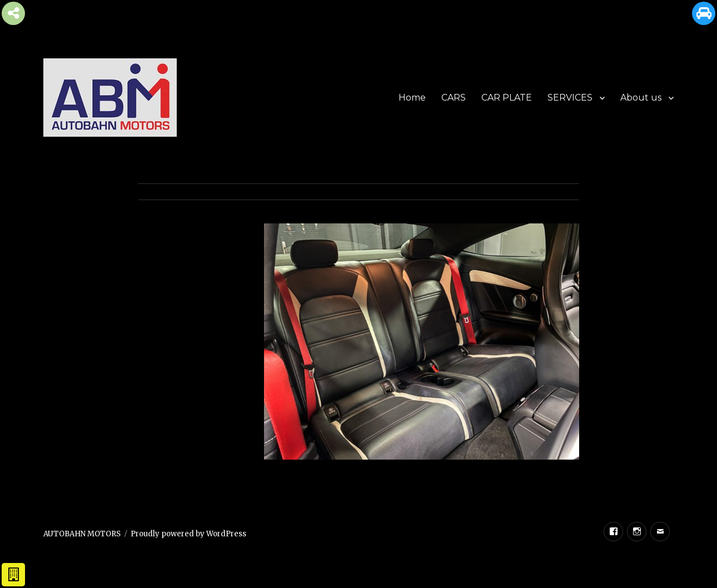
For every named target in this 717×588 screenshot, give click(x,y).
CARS (454, 98)
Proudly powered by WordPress (188, 534)
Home (412, 98)
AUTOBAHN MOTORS (82, 534)
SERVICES (570, 98)
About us (641, 98)
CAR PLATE (507, 98)
